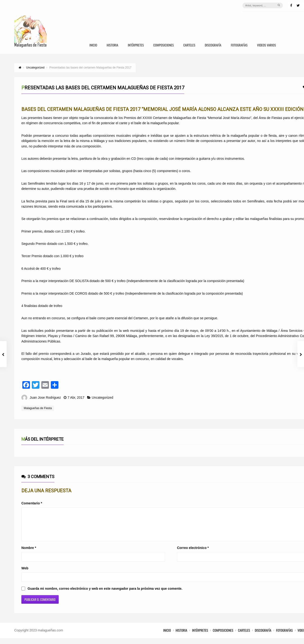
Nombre (29, 553)
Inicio (93, 45)
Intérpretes (136, 45)
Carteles (189, 45)
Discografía (213, 45)
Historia (112, 45)
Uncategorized (102, 397)
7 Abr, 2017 (76, 397)
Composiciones (163, 45)
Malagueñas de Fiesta (38, 408)
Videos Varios (266, 45)
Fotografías (239, 45)
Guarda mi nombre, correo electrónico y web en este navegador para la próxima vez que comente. (105, 594)
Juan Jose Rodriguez (45, 397)
